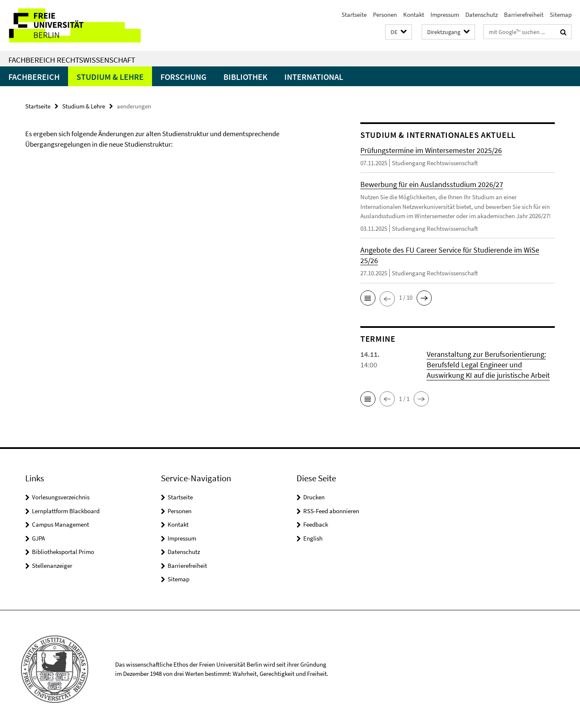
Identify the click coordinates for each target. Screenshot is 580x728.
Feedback (316, 524)
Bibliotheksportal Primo (63, 552)
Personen (385, 15)
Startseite (354, 15)
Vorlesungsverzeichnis (61, 497)
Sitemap (561, 15)
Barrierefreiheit (524, 15)
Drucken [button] (314, 497)
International (314, 77)
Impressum (445, 15)
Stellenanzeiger (52, 566)
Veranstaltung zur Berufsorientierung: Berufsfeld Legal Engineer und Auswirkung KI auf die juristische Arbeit (488, 365)
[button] (399, 32)
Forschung (184, 77)
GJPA (38, 538)
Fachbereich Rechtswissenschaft (72, 60)
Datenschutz (482, 15)
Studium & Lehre (110, 77)
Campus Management (60, 524)
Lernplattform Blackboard (66, 511)
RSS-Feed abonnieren (331, 511)
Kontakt (414, 15)
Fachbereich (34, 77)
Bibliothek (245, 77)
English (313, 538)
